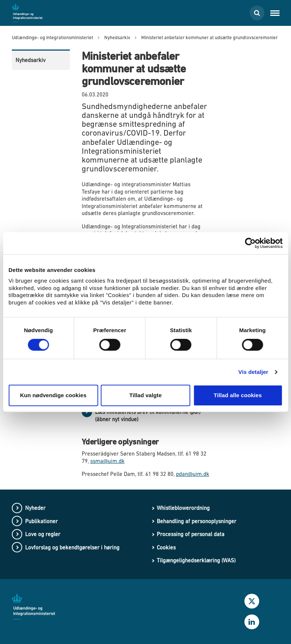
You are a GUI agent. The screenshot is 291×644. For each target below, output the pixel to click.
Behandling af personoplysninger (197, 521)
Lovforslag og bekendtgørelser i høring (72, 547)
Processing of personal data (191, 534)
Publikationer (41, 521)
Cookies (166, 547)
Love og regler (43, 534)
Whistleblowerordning (183, 508)
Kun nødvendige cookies (53, 395)
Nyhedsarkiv (31, 60)
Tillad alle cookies (238, 395)
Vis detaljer (253, 372)
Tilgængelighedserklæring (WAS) (196, 560)
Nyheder (35, 508)
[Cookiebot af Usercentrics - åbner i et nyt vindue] (250, 243)
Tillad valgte (146, 395)
